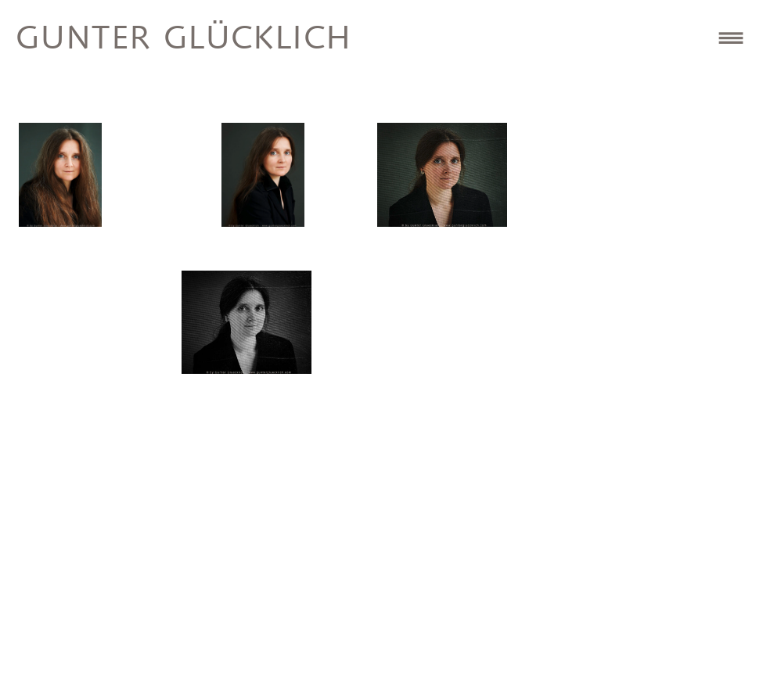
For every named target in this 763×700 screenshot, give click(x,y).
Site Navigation (731, 38)
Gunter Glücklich (184, 39)
